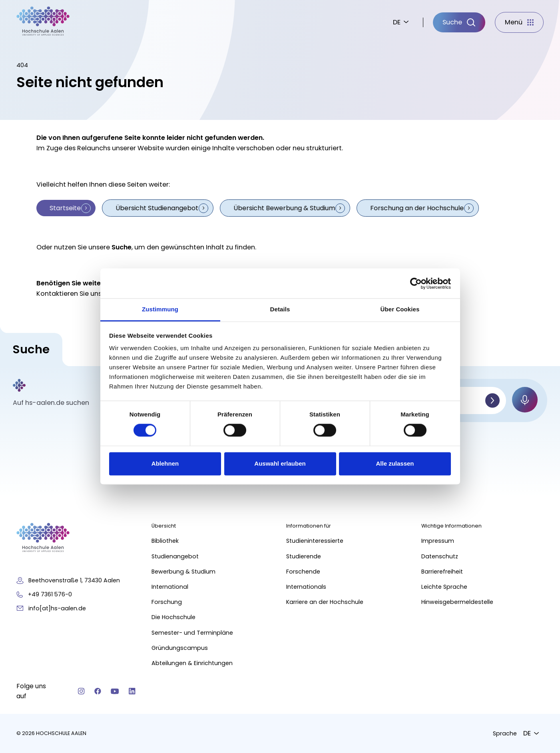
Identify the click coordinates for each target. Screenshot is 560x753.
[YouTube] (115, 691)
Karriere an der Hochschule (325, 602)
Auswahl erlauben (280, 463)
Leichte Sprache (444, 587)
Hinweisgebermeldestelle (457, 602)
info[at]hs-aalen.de (57, 608)
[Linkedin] (132, 691)
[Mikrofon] (525, 399)
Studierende (304, 556)
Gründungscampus (180, 647)
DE (397, 22)
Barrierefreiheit (442, 571)
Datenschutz (440, 556)
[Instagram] (81, 691)
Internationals (307, 587)
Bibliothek (165, 541)
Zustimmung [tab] (160, 309)
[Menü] (519, 22)
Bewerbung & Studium (183, 571)
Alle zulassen (395, 463)
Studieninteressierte (315, 541)
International (170, 587)
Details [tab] (280, 309)
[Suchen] (492, 400)
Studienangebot (175, 556)
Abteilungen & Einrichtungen (192, 663)
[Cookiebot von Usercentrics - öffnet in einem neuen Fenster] (416, 283)
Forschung (167, 602)
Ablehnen (165, 463)
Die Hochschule (173, 617)
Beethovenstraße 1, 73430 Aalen (74, 580)
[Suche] (459, 22)
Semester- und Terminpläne (192, 632)
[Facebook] (98, 691)
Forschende (304, 571)
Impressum (438, 541)
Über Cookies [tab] (400, 309)
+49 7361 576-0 (50, 594)
